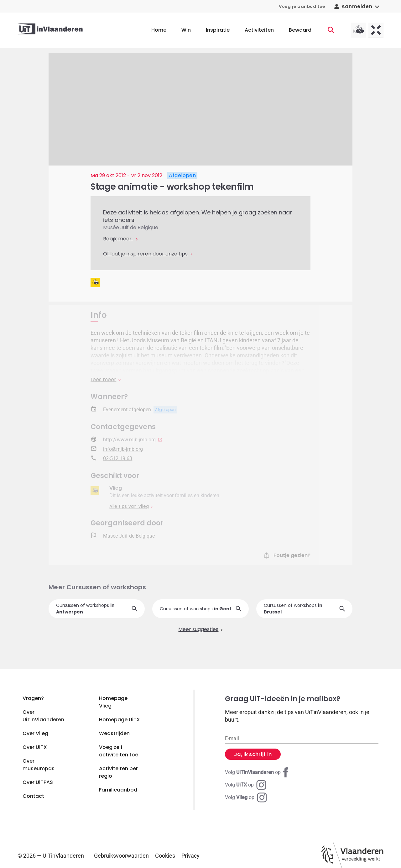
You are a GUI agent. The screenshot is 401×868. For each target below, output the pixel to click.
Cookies (165, 856)
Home (159, 30)
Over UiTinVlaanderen (43, 716)
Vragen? (33, 698)
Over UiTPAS (38, 782)
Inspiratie (218, 30)
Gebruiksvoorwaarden (121, 856)
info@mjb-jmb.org (123, 450)
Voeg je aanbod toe (302, 6)
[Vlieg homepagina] (358, 30)
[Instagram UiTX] (246, 785)
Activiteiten (259, 30)
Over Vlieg (35, 733)
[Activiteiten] (331, 30)
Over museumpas (39, 765)
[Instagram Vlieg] (246, 797)
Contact (33, 796)
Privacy (190, 856)
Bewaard (300, 30)
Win (186, 30)
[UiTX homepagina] (376, 30)
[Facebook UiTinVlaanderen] (258, 772)
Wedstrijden (114, 733)
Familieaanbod (118, 790)
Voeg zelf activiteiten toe (119, 751)
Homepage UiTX (120, 720)
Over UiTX (35, 747)
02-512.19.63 (118, 459)
